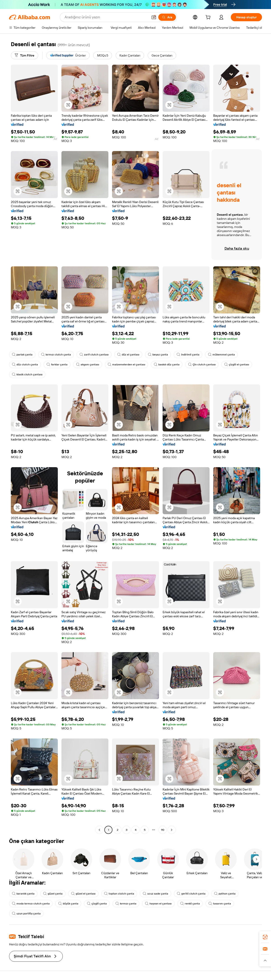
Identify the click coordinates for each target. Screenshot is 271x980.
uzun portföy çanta (26, 914)
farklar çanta (57, 365)
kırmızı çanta (126, 904)
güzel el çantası (83, 894)
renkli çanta (190, 904)
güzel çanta (53, 894)
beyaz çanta (158, 355)
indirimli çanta (188, 355)
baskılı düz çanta (167, 365)
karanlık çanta (23, 894)
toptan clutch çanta (119, 894)
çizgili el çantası (237, 365)
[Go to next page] (172, 830)
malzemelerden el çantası (126, 365)
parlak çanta (22, 355)
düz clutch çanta (25, 365)
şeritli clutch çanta (191, 894)
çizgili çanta (97, 904)
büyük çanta (68, 904)
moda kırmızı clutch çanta (31, 904)
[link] (265, 937)
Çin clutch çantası (202, 365)
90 (163, 830)
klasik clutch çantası (27, 374)
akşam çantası (88, 365)
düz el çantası (128, 355)
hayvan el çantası (158, 904)
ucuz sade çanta (155, 894)
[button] (154, 17)
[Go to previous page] (99, 830)
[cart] (209, 18)
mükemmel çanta (221, 355)
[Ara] (167, 17)
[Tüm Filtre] (25, 55)
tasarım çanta (220, 904)
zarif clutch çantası (94, 355)
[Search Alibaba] (106, 17)
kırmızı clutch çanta (56, 355)
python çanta (225, 894)
